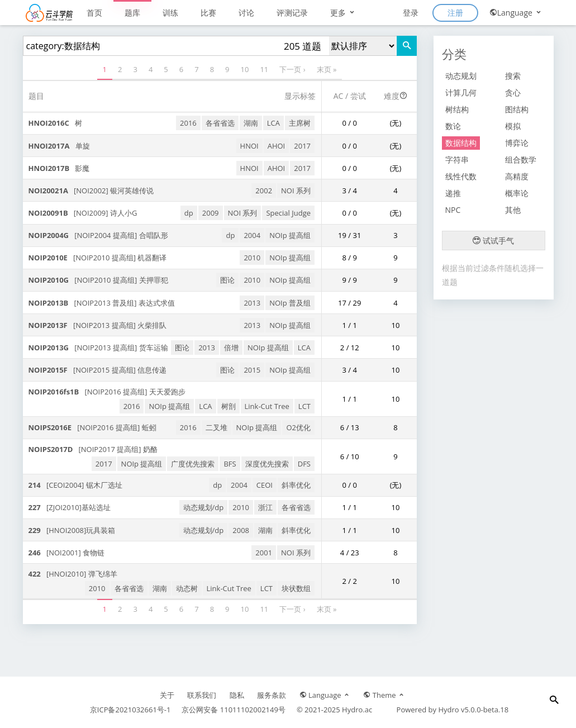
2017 (302, 146)
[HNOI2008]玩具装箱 (72, 530)
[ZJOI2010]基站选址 (70, 507)
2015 (252, 370)
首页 (94, 13)
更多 (343, 13)
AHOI (277, 146)
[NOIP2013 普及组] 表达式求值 (102, 303)
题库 (132, 13)
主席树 (300, 123)
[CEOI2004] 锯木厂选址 (75, 485)
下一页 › (292, 69)
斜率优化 (296, 485)
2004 (252, 235)
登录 (411, 13)
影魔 (59, 168)
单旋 (59, 146)
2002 (264, 191)
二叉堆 (216, 427)
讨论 (246, 13)
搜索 (513, 76)
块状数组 (296, 588)
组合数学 (521, 160)
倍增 (231, 348)
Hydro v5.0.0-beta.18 (473, 710)
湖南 (251, 123)
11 (264, 69)
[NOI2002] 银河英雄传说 (91, 191)
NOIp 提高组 (290, 235)
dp (189, 213)
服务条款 (272, 695)
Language (516, 13)
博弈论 (517, 143)
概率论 (517, 193)
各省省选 (220, 123)
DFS (304, 464)
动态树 (187, 588)
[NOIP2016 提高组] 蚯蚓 (92, 427)
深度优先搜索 (267, 464)
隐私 (237, 695)
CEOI (265, 485)
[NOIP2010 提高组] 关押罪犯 (98, 280)
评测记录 (292, 13)
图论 (227, 280)
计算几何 (461, 92)
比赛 (208, 13)
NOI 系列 (296, 191)
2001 (264, 553)
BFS (230, 464)
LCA (273, 123)
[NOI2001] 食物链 (67, 553)
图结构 (517, 109)
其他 (513, 210)
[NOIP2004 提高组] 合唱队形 (98, 235)
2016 (188, 123)
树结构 (457, 109)
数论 (453, 126)
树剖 (229, 406)
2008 (241, 530)
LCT (304, 406)
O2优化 (298, 427)
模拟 (513, 126)
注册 (455, 13)
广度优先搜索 (193, 464)
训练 (170, 13)
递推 (453, 193)
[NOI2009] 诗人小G (83, 213)
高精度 (517, 176)
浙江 (265, 507)
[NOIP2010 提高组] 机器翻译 (98, 258)
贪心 (513, 92)
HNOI (249, 146)
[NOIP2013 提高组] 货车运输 (98, 348)
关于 (167, 695)
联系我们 (202, 695)
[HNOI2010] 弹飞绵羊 (73, 574)
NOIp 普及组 (290, 303)
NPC (453, 210)
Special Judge (288, 213)
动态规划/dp (204, 507)
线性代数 (461, 176)
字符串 (457, 160)
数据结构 (461, 143)
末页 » (327, 69)
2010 (252, 258)
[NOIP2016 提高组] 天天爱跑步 (107, 392)
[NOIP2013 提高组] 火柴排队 (98, 325)
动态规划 (461, 76)
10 (245, 69)
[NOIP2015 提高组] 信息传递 (98, 370)
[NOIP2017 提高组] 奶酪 (93, 449)
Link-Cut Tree (267, 406)
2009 (211, 213)
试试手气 (493, 241)
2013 (252, 303)
